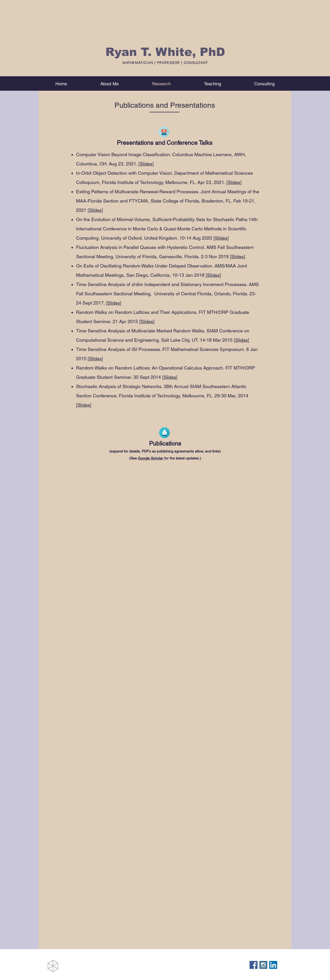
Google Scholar (151, 458)
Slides (146, 164)
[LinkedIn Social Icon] (273, 965)
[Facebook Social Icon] (254, 965)
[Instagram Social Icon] (263, 965)
